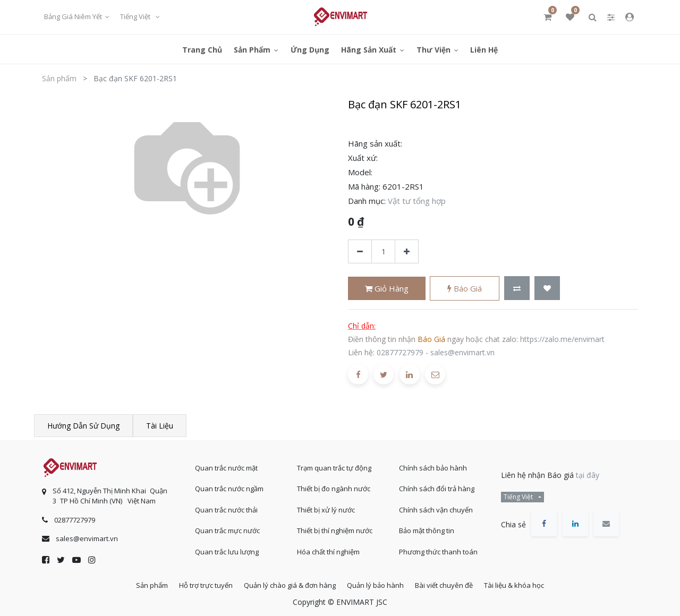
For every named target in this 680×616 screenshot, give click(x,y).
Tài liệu (160, 426)
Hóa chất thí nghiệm (328, 548)
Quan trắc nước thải (226, 506)
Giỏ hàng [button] (387, 288)
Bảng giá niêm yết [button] (74, 16)
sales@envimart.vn (462, 352)
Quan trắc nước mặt (226, 464)
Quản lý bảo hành (378, 584)
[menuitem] (202, 49)
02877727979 (400, 352)
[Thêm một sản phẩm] (407, 251)
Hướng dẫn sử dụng (83, 426)
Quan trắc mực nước (227, 527)
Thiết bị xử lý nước (326, 506)
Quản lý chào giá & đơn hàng (287, 584)
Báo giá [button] (465, 288)
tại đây (588, 471)
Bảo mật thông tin (427, 527)
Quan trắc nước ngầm (229, 485)
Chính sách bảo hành (433, 464)
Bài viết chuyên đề (452, 584)
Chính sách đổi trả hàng (437, 485)
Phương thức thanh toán (438, 548)
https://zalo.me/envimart (562, 339)
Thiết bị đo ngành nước (334, 485)
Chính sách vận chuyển (436, 506)
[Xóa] (360, 251)
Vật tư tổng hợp (417, 201)
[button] (517, 288)
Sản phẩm (59, 78)
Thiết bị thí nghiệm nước (335, 527)
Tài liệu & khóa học (527, 584)
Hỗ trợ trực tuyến (198, 584)
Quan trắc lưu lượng (227, 548)
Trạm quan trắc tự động (334, 464)
